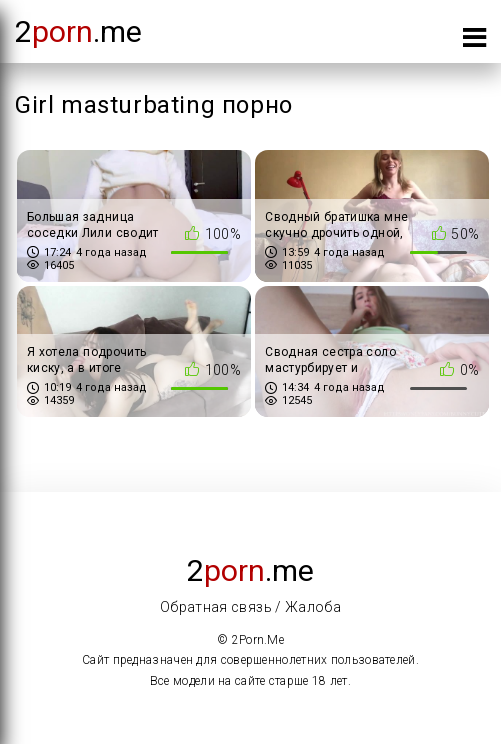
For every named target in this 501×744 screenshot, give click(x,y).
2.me (78, 31)
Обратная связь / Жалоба (250, 607)
